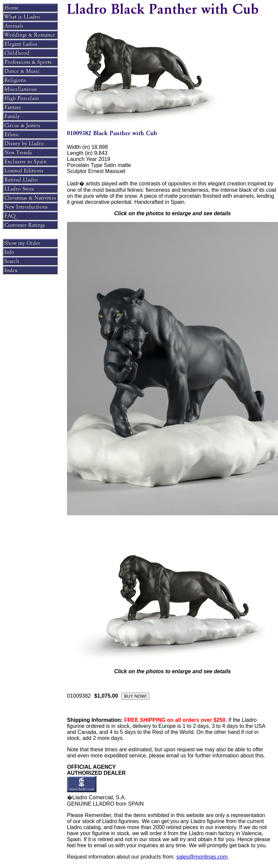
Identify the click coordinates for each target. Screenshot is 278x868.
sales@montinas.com (202, 857)
